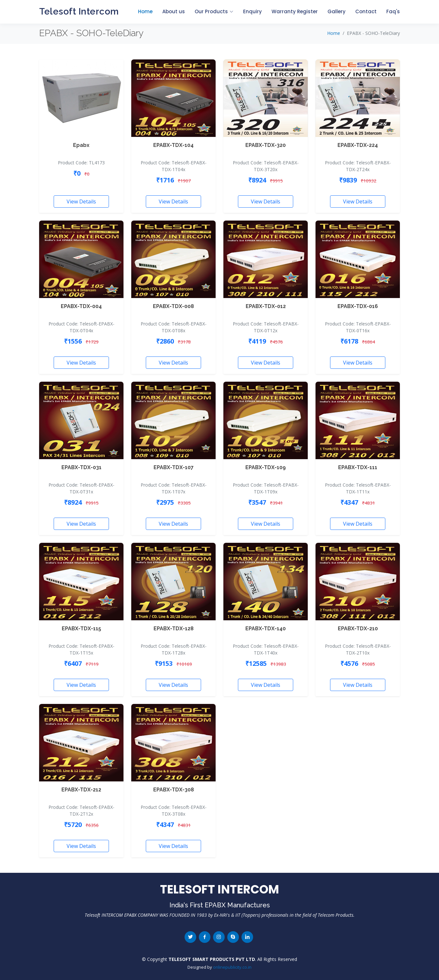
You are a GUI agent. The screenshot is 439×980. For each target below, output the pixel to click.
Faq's (393, 11)
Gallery (337, 11)
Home (145, 11)
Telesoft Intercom (79, 11)
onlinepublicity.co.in (232, 967)
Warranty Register (295, 11)
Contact (366, 11)
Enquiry (252, 11)
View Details (81, 201)
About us (174, 11)
